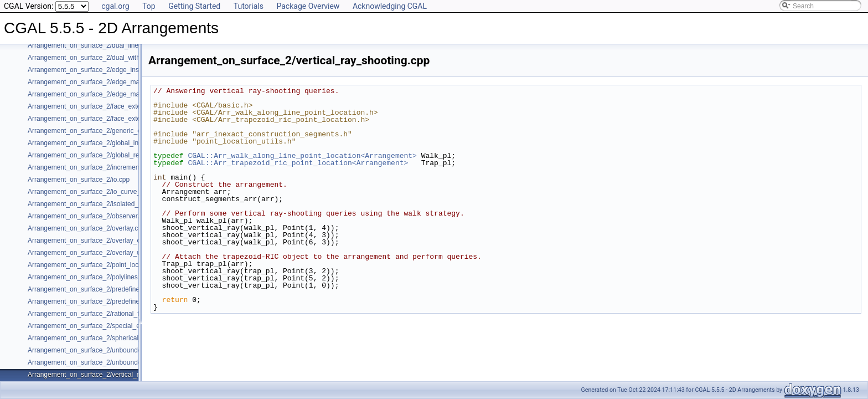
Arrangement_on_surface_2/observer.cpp (89, 216)
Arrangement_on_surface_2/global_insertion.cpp (99, 143)
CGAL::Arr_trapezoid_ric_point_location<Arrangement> (298, 163)
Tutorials (249, 6)
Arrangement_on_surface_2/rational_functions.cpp (102, 314)
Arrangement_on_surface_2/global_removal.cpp (99, 155)
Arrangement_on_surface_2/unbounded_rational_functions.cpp (121, 362)
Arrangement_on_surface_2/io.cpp (79, 180)
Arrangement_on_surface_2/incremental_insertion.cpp (108, 167)
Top (149, 6)
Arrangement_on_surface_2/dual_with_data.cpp (99, 58)
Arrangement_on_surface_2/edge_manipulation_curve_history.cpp (125, 94)
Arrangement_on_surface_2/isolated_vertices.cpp (101, 204)
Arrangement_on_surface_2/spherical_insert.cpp (99, 338)
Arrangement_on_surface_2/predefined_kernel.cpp (103, 289)
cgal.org (115, 6)
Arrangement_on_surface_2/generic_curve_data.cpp (105, 131)
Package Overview (308, 6)
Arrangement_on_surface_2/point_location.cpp (97, 265)
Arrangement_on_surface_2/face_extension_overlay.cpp (111, 119)
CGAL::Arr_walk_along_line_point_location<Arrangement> (302, 156)
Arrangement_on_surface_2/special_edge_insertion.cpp (110, 326)
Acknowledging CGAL (390, 6)
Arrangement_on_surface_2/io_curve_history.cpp (100, 192)
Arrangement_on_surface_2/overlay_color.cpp (95, 241)
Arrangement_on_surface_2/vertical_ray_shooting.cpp (107, 375)
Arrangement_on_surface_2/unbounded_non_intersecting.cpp (119, 350)
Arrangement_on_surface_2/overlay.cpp (87, 228)
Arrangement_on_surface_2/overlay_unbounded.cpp (105, 253)
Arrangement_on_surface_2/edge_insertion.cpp (98, 70)
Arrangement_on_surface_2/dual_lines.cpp (91, 45)
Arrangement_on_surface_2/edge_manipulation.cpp (104, 82)
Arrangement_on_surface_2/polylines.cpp (89, 277)
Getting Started (194, 6)
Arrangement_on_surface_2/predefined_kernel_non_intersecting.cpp (129, 301)
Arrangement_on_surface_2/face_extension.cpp (99, 106)
